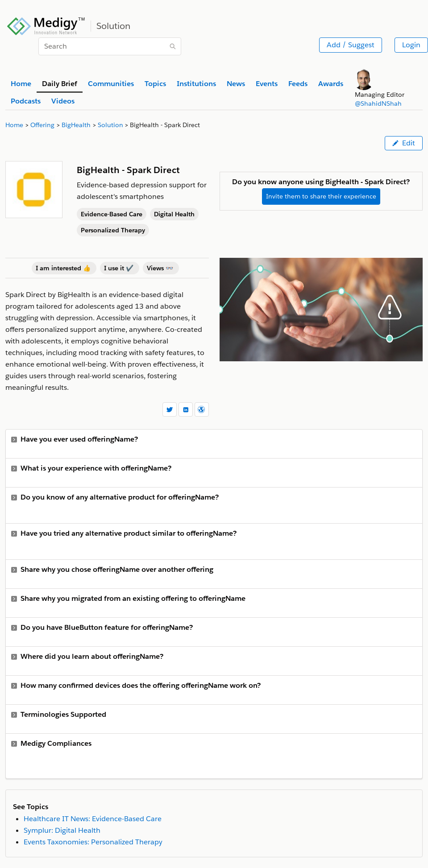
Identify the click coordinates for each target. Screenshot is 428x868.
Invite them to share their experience (321, 196)
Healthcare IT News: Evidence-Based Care (93, 819)
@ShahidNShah (378, 103)
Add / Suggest (351, 45)
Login (411, 45)
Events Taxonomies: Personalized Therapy (93, 842)
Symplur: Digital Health (62, 830)
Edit (404, 143)
